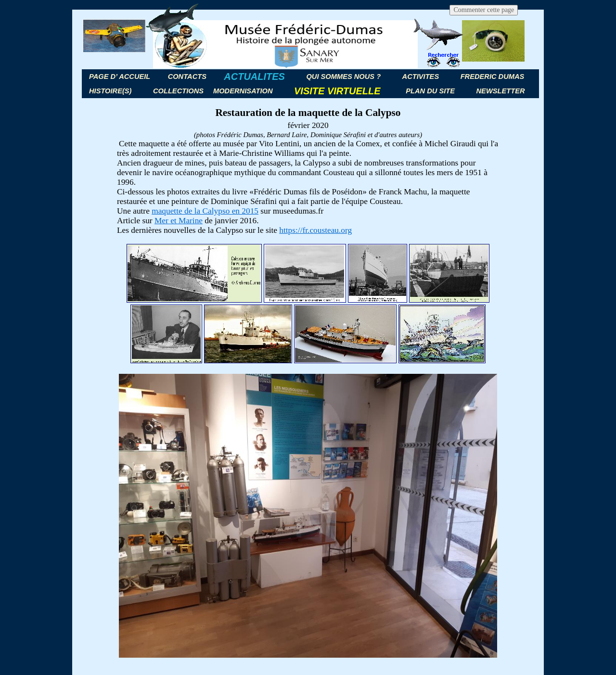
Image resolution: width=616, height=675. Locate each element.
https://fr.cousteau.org (315, 230)
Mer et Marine (179, 221)
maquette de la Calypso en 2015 (205, 211)
